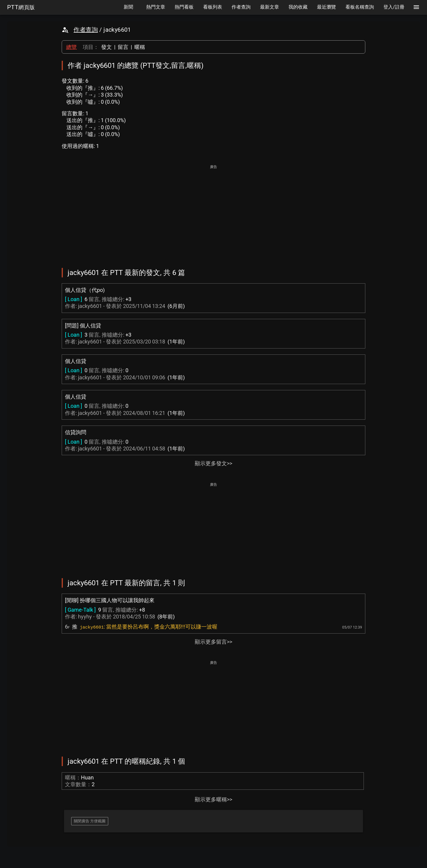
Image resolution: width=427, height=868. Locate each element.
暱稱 (140, 47)
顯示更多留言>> (213, 642)
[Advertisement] (213, 212)
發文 (106, 47)
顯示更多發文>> (213, 463)
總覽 (71, 47)
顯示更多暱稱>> (213, 799)
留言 (123, 47)
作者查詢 (86, 30)
